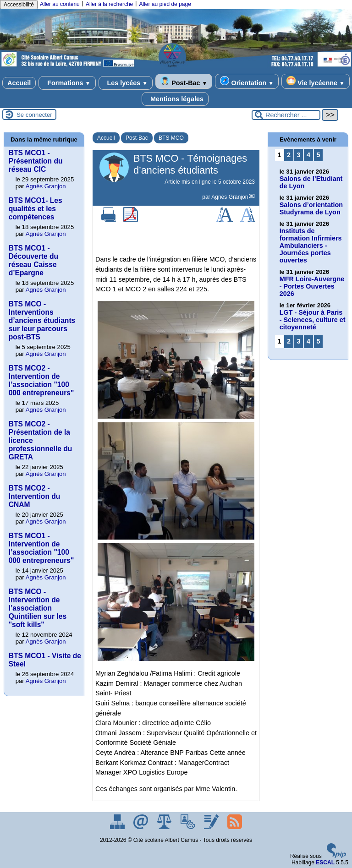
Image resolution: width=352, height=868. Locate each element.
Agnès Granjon (230, 197)
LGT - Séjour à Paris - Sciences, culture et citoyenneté (313, 320)
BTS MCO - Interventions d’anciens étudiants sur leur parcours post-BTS (42, 320)
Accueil (19, 83)
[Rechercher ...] (286, 115)
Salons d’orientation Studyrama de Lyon (311, 208)
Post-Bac (184, 81)
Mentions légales (175, 99)
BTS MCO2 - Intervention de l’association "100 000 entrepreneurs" (41, 380)
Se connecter (34, 115)
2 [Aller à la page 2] (289, 155)
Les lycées (126, 83)
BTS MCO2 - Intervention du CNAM (35, 496)
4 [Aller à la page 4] (308, 155)
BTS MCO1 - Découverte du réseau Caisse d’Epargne (33, 260)
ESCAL (325, 863)
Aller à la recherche (109, 4)
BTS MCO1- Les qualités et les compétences (36, 209)
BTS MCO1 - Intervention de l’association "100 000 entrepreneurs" (41, 548)
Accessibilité (19, 5)
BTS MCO (171, 138)
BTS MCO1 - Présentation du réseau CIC (36, 161)
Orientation (247, 81)
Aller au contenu (60, 4)
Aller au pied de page (165, 4)
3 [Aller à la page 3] (298, 155)
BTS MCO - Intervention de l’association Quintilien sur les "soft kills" (38, 608)
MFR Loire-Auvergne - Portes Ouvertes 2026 (312, 286)
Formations (67, 83)
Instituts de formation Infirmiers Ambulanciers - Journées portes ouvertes (311, 246)
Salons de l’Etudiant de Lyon (311, 182)
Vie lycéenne (316, 81)
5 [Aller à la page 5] (319, 155)
